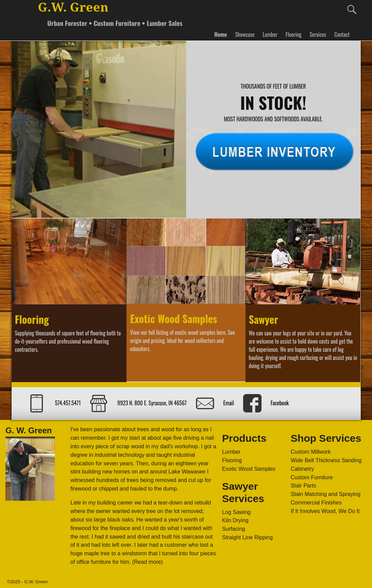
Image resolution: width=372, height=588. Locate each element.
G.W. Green (73, 7)
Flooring (294, 34)
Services (318, 34)
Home (220, 34)
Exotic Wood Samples (173, 319)
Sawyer (264, 319)
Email (229, 403)
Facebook (279, 403)
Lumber (270, 34)
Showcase (245, 34)
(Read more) (148, 562)
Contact (342, 34)
